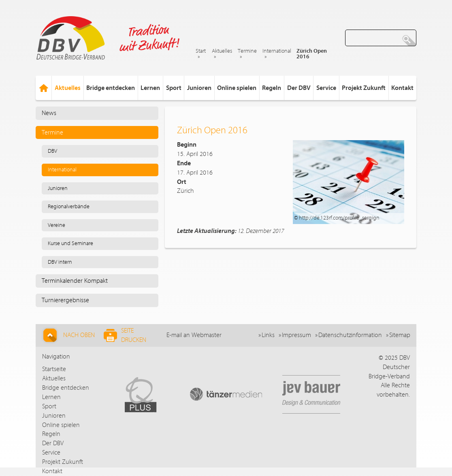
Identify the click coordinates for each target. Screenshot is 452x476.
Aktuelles (222, 51)
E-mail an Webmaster (194, 335)
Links (268, 335)
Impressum (296, 335)
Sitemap (400, 335)
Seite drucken (125, 335)
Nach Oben (68, 335)
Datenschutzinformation (350, 335)
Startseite (54, 369)
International (277, 51)
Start (201, 51)
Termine (247, 51)
